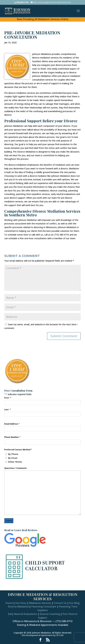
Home (9, 603)
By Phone (13, 454)
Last (8, 409)
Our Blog (74, 603)
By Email (13, 458)
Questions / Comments (16, 468)
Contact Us (60, 603)
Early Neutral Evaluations (22, 614)
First (8, 398)
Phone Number (12, 437)
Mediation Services (40, 603)
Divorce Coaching (50, 614)
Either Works (15, 462)
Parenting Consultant (44, 607)
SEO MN (60, 635)
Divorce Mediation (19, 607)
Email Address (12, 424)
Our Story (21, 603)
